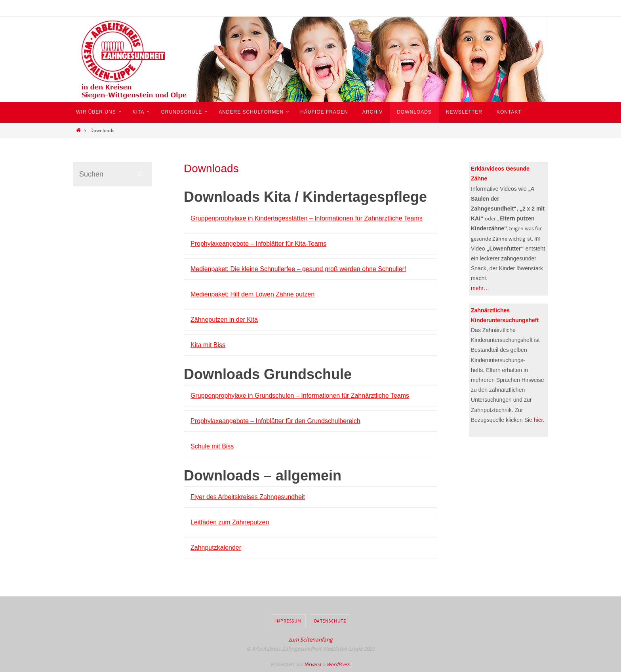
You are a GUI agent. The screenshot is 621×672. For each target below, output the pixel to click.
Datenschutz (330, 621)
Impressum (288, 621)
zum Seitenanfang (310, 639)
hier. (539, 420)
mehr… (480, 288)
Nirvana (313, 664)
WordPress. (339, 664)
